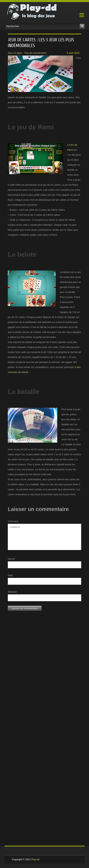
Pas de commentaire (36, 53)
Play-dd (35, 864)
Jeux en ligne (15, 53)
